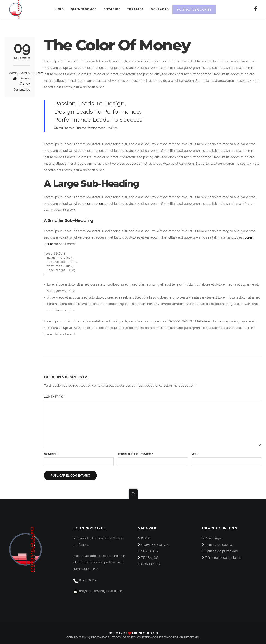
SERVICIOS (149, 551)
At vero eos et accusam (91, 204)
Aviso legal (214, 538)
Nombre (51, 454)
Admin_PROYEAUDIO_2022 (26, 73)
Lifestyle (24, 79)
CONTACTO (151, 564)
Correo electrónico (136, 454)
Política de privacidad (222, 551)
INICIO (146, 538)
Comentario (55, 397)
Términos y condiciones (223, 558)
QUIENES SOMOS (155, 545)
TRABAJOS (150, 558)
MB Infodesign (189, 637)
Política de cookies (219, 545)
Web (195, 454)
